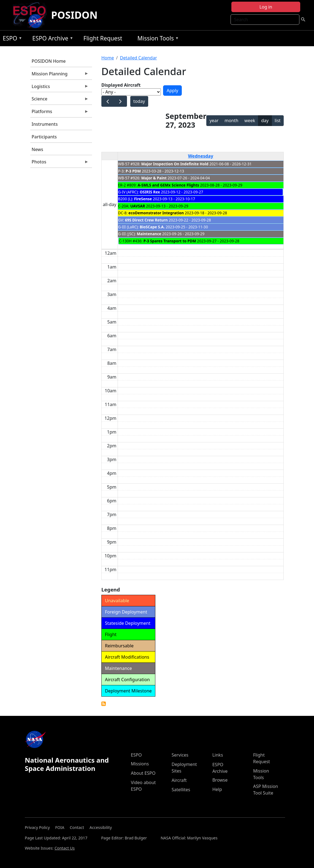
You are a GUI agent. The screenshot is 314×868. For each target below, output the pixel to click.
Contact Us (65, 848)
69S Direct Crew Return (146, 220)
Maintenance (149, 234)
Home (108, 58)
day (265, 121)
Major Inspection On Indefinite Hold (175, 164)
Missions (140, 764)
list (278, 121)
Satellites (181, 790)
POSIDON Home (49, 61)
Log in (266, 7)
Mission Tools (157, 39)
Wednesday (201, 156)
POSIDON (75, 15)
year (214, 121)
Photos (59, 163)
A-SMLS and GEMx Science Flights (168, 185)
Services (180, 755)
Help (217, 789)
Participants (44, 137)
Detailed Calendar (138, 58)
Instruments (45, 124)
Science (59, 100)
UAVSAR (138, 206)
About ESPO (143, 773)
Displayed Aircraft (121, 85)
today (139, 101)
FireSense (143, 199)
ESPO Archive (51, 39)
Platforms (59, 113)
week (250, 121)
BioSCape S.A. (152, 227)
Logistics (59, 88)
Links (218, 755)
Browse (220, 780)
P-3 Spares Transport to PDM (170, 241)
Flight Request (103, 38)
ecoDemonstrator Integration (156, 213)
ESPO (11, 39)
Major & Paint (154, 178)
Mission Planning (59, 75)
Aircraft (179, 780)
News (37, 149)
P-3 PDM (133, 171)
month (231, 121)
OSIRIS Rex (150, 192)
